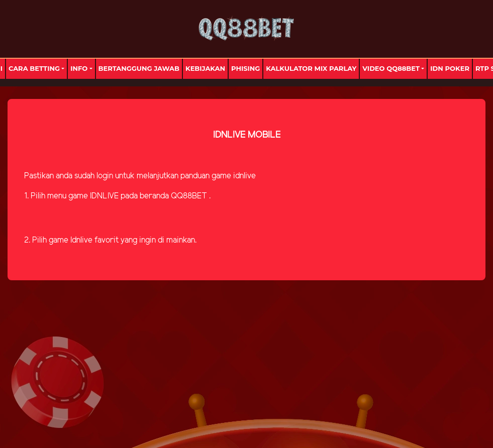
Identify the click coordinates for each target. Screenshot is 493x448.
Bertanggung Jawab (139, 68)
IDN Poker (450, 68)
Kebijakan (205, 68)
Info (79, 68)
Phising (245, 68)
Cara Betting (34, 68)
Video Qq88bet (391, 68)
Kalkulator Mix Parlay (311, 68)
